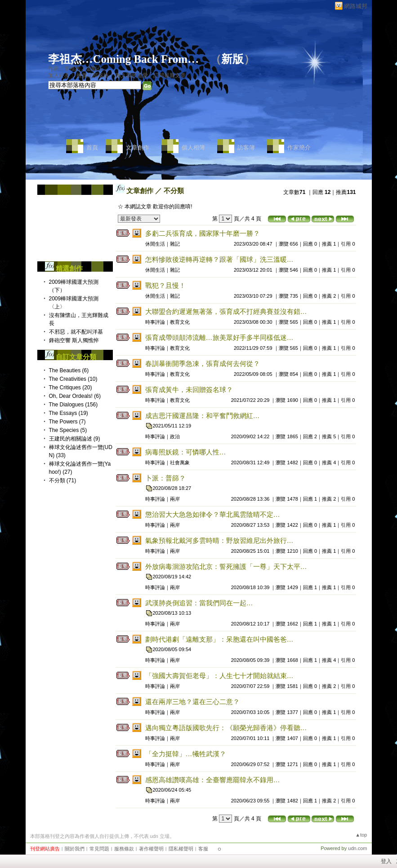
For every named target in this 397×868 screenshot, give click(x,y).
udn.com (357, 848)
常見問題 (99, 849)
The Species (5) (68, 430)
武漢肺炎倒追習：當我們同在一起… (199, 603)
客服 (203, 849)
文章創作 (138, 148)
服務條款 (124, 849)
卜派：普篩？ (165, 478)
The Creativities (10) (73, 379)
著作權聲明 (151, 849)
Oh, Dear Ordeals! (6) (75, 396)
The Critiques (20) (71, 388)
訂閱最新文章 (170, 75)
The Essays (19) (69, 413)
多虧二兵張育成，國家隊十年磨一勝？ (203, 233)
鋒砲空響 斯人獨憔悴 (74, 340)
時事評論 (155, 322)
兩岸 (175, 499)
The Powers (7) (67, 422)
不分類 (174, 191)
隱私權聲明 (181, 849)
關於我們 (75, 849)
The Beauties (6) (69, 370)
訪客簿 (246, 148)
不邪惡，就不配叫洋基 (76, 332)
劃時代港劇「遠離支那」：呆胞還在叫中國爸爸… (219, 639)
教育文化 (180, 322)
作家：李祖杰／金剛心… (78, 69)
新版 (232, 59)
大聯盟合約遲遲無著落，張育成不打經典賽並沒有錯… (226, 311)
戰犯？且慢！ (165, 285)
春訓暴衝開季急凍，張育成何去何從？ (203, 364)
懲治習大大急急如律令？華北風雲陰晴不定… (213, 514)
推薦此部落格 (93, 75)
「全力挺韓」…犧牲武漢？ (186, 754)
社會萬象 (180, 463)
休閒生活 (155, 244)
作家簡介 (299, 148)
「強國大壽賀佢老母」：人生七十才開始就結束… (219, 676)
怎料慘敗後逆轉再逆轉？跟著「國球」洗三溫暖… (219, 259)
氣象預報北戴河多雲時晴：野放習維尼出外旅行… (220, 540)
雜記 (175, 244)
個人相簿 (193, 148)
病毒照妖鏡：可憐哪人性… (186, 452)
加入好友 (59, 75)
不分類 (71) (63, 480)
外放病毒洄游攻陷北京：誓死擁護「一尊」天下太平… (227, 566)
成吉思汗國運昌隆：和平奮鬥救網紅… (203, 416)
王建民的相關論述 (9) (75, 439)
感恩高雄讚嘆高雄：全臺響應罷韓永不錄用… (213, 780)
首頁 (92, 148)
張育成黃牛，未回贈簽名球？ (189, 390)
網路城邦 (356, 6)
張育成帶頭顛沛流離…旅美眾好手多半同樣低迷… (219, 337)
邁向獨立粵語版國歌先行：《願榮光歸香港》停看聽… (226, 728)
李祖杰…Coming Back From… (124, 59)
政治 (175, 436)
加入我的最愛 (132, 75)
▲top (361, 835)
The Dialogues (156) (74, 405)
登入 (386, 861)
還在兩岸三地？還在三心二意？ (192, 702)
